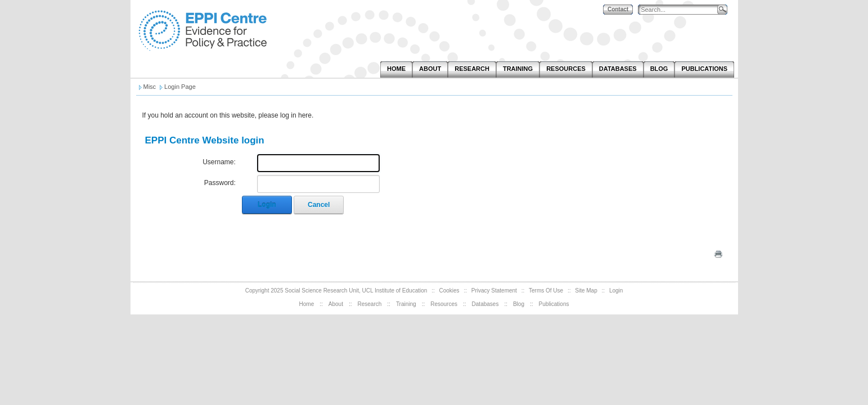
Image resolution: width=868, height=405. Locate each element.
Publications (554, 304)
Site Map (586, 291)
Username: (219, 162)
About (336, 304)
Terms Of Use (546, 291)
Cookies (449, 291)
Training (406, 304)
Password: (220, 183)
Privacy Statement (494, 291)
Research (370, 304)
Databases (485, 304)
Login (267, 205)
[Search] (680, 10)
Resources (444, 304)
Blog (519, 304)
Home (307, 304)
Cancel (319, 205)
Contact (618, 9)
